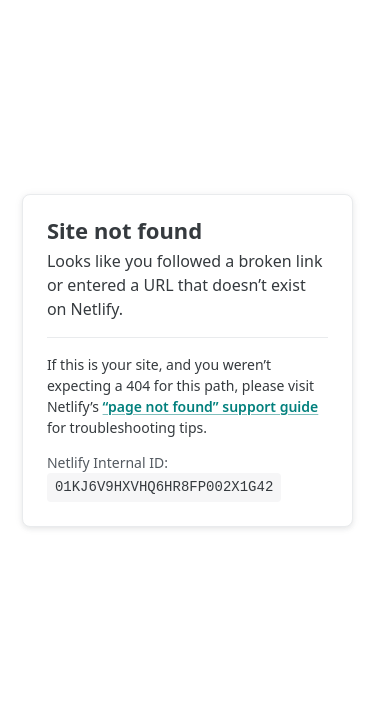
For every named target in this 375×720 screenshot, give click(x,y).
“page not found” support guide (211, 405)
